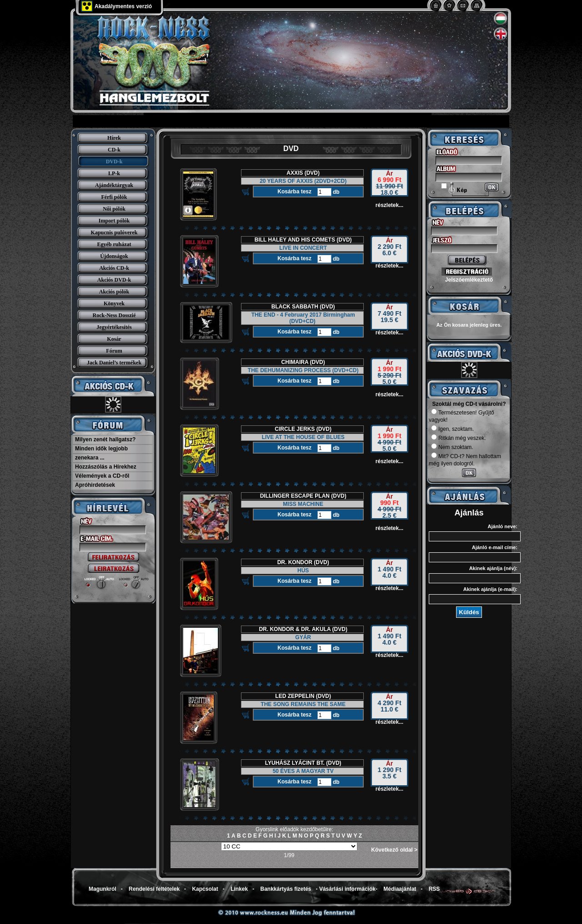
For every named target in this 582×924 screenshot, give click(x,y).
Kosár (114, 339)
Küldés (469, 612)
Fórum (114, 351)
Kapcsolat (205, 889)
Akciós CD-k (114, 268)
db (336, 192)
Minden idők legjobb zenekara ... (101, 453)
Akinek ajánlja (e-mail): (490, 589)
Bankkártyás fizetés (286, 889)
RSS (434, 889)
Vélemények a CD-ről (102, 476)
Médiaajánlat (400, 889)
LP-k (114, 173)
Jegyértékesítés (114, 327)
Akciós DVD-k (114, 280)
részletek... (389, 205)
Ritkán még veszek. (459, 438)
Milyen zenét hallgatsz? (105, 439)
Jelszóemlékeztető (469, 280)
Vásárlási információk (347, 889)
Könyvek (114, 303)
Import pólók (114, 221)
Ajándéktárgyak (114, 185)
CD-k (114, 150)
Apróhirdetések (95, 485)
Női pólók (114, 209)
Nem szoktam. (452, 447)
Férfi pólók (114, 197)
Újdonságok (114, 256)
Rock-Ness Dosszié (114, 315)
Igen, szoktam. (452, 429)
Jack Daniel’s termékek (114, 363)
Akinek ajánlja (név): (493, 568)
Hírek (114, 138)
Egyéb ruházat (114, 244)
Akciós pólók (114, 292)
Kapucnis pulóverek (114, 232)
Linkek (239, 889)
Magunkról (103, 889)
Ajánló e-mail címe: (495, 547)
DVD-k (114, 162)
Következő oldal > (394, 850)
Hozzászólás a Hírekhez (106, 467)
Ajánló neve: (503, 526)
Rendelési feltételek (154, 889)
